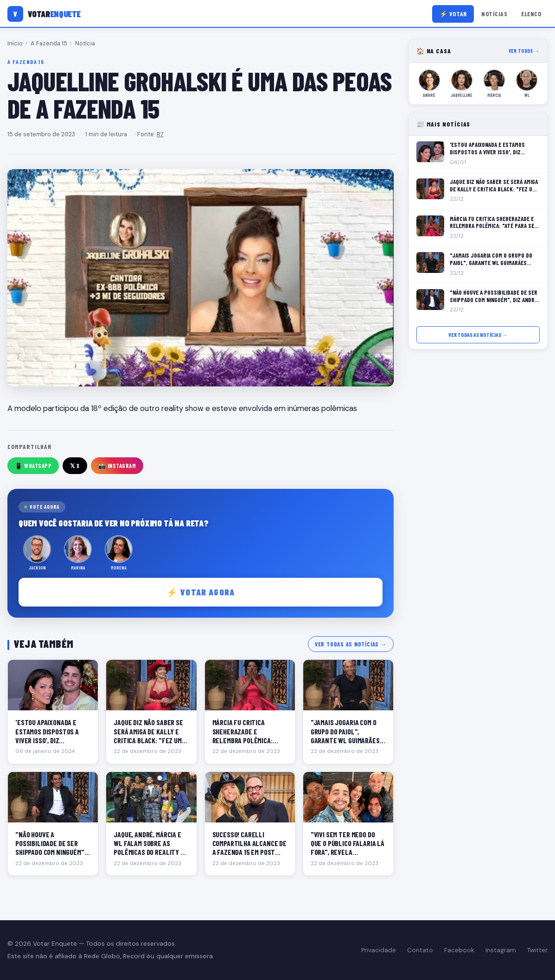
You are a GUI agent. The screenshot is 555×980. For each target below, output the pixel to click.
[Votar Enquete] (44, 14)
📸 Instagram (117, 466)
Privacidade (379, 950)
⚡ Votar (453, 14)
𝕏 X (75, 466)
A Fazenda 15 (49, 43)
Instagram (501, 950)
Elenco (531, 14)
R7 (160, 134)
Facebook (459, 950)
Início (15, 43)
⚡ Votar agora (201, 592)
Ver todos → (524, 51)
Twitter (537, 950)
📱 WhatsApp (33, 466)
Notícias (494, 14)
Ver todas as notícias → (351, 644)
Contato (420, 950)
